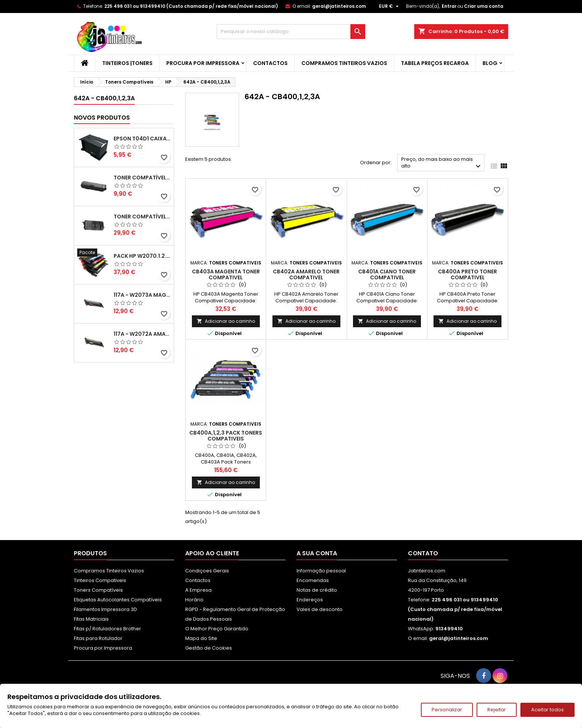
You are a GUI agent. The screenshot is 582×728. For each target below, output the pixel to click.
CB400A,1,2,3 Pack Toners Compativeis (226, 436)
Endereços (310, 600)
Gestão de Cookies (209, 648)
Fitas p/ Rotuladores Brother (107, 629)
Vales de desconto (320, 609)
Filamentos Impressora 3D (105, 609)
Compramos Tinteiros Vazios (344, 63)
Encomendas (313, 580)
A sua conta (317, 553)
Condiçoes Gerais (207, 571)
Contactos (270, 63)
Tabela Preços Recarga (435, 63)
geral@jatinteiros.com (339, 6)
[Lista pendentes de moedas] (390, 6)
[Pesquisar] (291, 32)
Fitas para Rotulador (98, 638)
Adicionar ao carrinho (226, 321)
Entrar (449, 6)
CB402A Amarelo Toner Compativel (306, 274)
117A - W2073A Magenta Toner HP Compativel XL (142, 295)
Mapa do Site (201, 638)
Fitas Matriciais (91, 619)
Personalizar (447, 710)
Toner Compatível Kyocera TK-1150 (142, 178)
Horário (194, 600)
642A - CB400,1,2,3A (104, 98)
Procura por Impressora (203, 63)
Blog (490, 63)
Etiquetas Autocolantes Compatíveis (118, 600)
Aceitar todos (547, 710)
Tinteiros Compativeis (100, 580)
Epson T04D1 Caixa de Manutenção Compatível (142, 139)
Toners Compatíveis (98, 590)
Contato (423, 553)
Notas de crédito (317, 590)
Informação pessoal (321, 571)
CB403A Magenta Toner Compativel (226, 274)
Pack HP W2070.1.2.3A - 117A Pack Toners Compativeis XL (142, 256)
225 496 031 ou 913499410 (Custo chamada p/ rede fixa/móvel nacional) (191, 6)
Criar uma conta (484, 6)
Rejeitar (497, 710)
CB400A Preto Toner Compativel (467, 274)
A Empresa (198, 590)
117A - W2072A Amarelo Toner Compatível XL (142, 334)
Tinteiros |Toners (127, 63)
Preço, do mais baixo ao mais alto (442, 163)
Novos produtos (102, 118)
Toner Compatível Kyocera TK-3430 (142, 217)
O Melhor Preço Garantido (217, 629)
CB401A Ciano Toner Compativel (387, 274)
